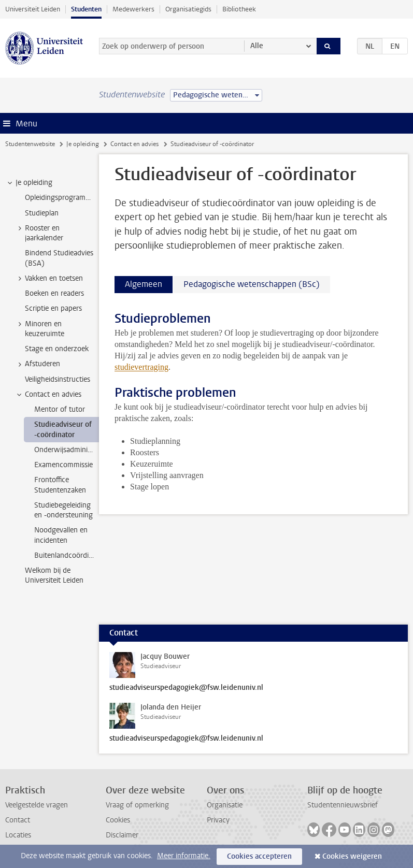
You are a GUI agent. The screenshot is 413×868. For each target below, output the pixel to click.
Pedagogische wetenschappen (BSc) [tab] (252, 284)
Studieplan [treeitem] (42, 213)
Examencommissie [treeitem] (63, 465)
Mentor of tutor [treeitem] (60, 409)
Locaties (18, 835)
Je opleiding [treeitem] (29, 183)
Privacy (218, 820)
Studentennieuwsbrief (343, 805)
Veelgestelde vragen (37, 805)
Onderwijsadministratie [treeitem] (67, 450)
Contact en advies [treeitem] (48, 395)
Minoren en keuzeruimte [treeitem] (40, 329)
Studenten (86, 9)
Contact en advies (134, 144)
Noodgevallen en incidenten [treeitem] (61, 535)
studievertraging (141, 367)
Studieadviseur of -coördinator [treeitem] (63, 429)
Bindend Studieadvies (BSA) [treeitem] (59, 258)
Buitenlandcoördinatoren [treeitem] (67, 555)
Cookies (118, 820)
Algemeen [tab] (144, 284)
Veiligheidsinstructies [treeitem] (58, 379)
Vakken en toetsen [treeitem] (49, 279)
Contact (18, 820)
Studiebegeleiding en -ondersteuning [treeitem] (63, 510)
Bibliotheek (239, 9)
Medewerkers (133, 9)
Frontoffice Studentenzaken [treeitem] (60, 485)
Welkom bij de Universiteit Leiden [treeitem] (54, 575)
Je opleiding (83, 144)
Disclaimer (122, 835)
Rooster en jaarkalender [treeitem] (39, 233)
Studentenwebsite (30, 144)
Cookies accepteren (259, 856)
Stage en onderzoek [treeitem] (57, 349)
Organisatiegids (188, 9)
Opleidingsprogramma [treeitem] (60, 198)
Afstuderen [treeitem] (38, 364)
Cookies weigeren (352, 856)
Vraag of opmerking (137, 805)
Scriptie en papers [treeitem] (53, 308)
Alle (257, 46)
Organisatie (225, 805)
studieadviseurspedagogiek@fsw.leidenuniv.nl (186, 688)
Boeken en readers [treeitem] (54, 293)
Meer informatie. (184, 856)
